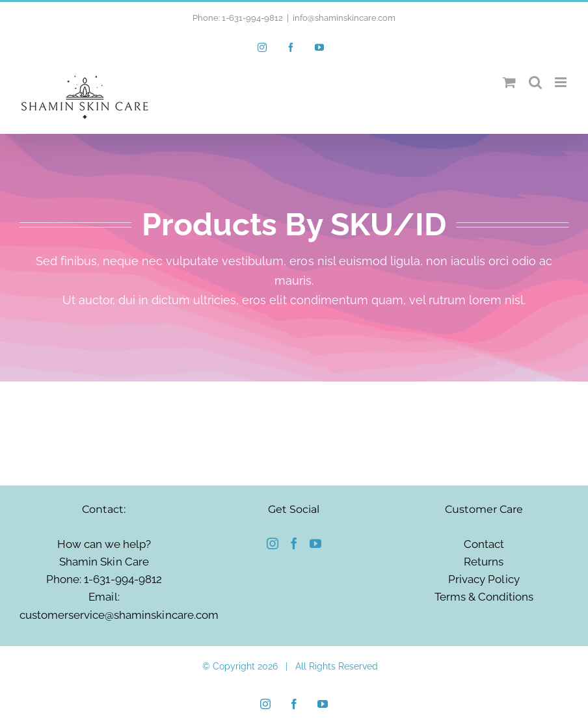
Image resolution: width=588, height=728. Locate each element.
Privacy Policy (484, 579)
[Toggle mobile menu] (562, 82)
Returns (484, 562)
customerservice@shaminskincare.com (119, 615)
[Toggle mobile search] (535, 82)
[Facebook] (294, 543)
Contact (484, 544)
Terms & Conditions (484, 597)
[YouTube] (315, 543)
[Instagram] (273, 543)
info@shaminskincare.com (344, 18)
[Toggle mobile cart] (509, 82)
